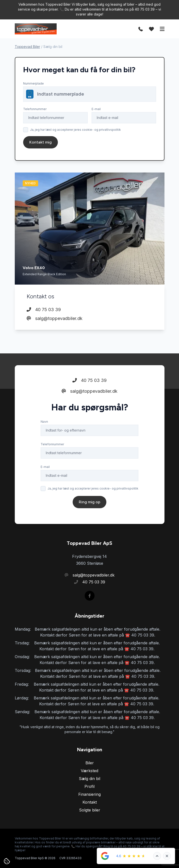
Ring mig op (89, 502)
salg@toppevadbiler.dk (55, 318)
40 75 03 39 (44, 310)
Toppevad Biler (27, 47)
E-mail (96, 109)
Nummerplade (33, 83)
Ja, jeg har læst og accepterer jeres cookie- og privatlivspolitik (75, 130)
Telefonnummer (35, 109)
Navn (44, 422)
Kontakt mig (41, 142)
